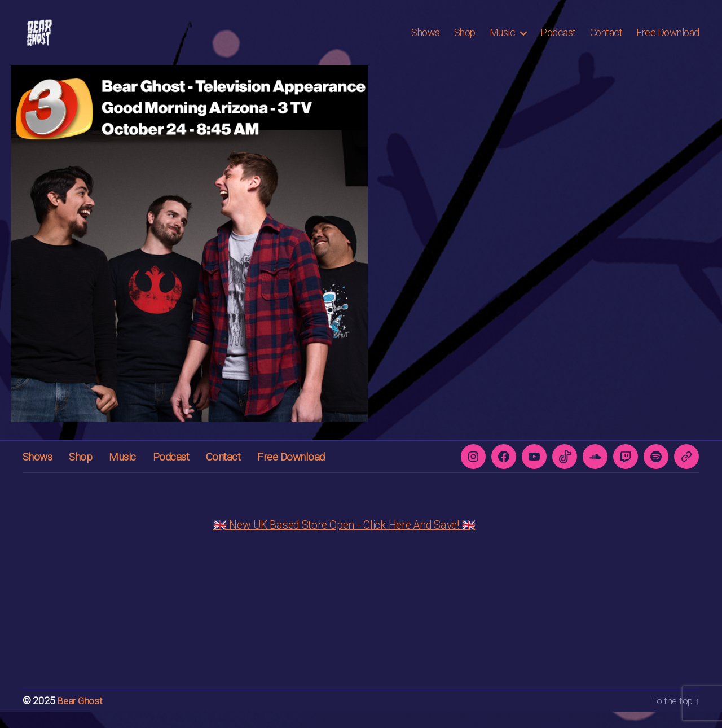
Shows (426, 41)
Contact (606, 41)
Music (503, 41)
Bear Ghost (80, 718)
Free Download (668, 41)
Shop (465, 41)
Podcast (558, 41)
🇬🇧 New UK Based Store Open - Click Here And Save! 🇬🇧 (344, 542)
